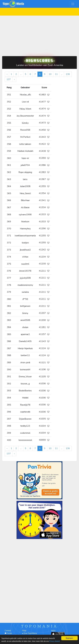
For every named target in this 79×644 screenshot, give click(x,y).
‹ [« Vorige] (7, 74)
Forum (8, 633)
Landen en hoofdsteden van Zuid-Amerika (40, 65)
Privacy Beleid (54, 641)
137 (9, 79)
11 (56, 74)
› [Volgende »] (14, 79)
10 (50, 74)
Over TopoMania (30, 633)
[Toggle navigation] (73, 4)
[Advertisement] (40, 35)
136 (68, 74)
